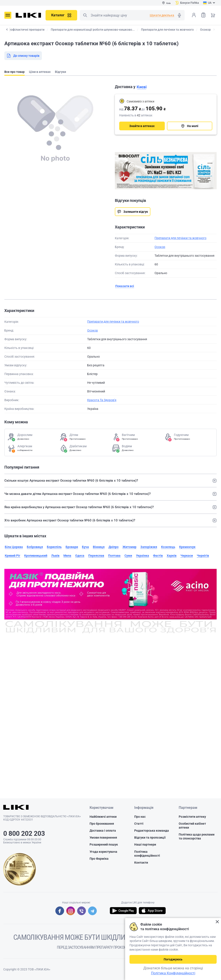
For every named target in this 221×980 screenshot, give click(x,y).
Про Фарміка (99, 859)
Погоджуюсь (173, 959)
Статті (139, 824)
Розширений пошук (104, 844)
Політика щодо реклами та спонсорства (197, 836)
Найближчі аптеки (103, 817)
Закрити (217, 922)
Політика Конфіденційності (173, 973)
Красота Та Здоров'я (102, 400)
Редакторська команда (152, 831)
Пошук (85, 15)
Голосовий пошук (179, 15)
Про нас (140, 817)
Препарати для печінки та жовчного (180, 238)
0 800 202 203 (24, 833)
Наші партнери (145, 844)
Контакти (141, 863)
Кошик (213, 15)
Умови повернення (103, 838)
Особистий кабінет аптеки (192, 826)
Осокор (160, 247)
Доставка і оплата (103, 831)
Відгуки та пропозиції (150, 838)
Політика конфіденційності (147, 854)
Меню (8, 15)
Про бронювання (102, 824)
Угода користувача (103, 852)
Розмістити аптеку (192, 817)
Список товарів (203, 15)
